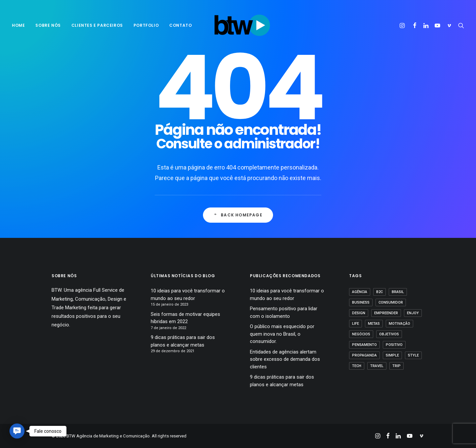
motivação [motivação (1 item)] (399, 324)
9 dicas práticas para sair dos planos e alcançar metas (183, 341)
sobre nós (48, 25)
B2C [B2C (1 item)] (379, 292)
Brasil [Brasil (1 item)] (398, 292)
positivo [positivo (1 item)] (394, 345)
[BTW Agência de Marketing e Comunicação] (242, 25)
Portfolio (146, 25)
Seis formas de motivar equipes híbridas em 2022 (185, 318)
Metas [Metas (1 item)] (374, 324)
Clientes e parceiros (97, 25)
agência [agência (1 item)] (360, 292)
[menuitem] (21, 25)
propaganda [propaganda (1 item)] (364, 355)
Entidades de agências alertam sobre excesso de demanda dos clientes (285, 359)
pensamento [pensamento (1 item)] (364, 345)
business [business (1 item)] (361, 302)
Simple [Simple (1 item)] (392, 355)
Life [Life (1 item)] (356, 324)
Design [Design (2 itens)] (359, 313)
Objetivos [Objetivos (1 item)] (389, 334)
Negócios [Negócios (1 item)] (361, 334)
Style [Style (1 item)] (413, 355)
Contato (180, 25)
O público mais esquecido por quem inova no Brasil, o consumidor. (282, 334)
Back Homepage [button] (238, 215)
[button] (403, 25)
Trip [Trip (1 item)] (397, 366)
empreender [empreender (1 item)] (386, 313)
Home (18, 25)
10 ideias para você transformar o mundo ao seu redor (188, 295)
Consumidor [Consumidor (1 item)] (391, 302)
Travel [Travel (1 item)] (377, 366)
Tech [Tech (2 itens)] (357, 366)
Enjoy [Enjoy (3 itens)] (413, 313)
